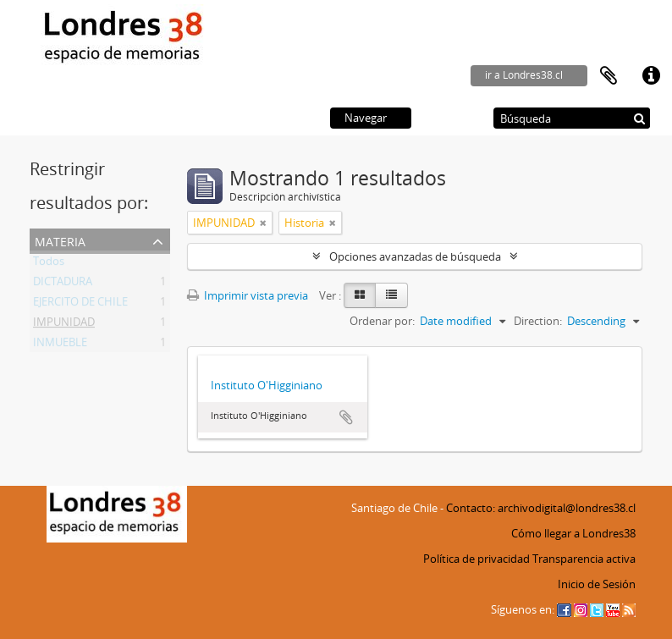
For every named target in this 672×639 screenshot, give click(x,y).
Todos (49, 264)
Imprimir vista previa (248, 295)
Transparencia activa (584, 559)
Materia (60, 240)
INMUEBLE (60, 345)
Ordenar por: (382, 321)
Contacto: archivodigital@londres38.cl (541, 508)
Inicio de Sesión (597, 584)
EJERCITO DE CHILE (80, 305)
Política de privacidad (476, 559)
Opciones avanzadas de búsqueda (415, 256)
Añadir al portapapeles (346, 417)
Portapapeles (609, 76)
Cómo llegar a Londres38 (573, 533)
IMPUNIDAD (64, 325)
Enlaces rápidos (651, 76)
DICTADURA (63, 284)
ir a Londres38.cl (524, 75)
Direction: (538, 321)
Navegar (366, 118)
